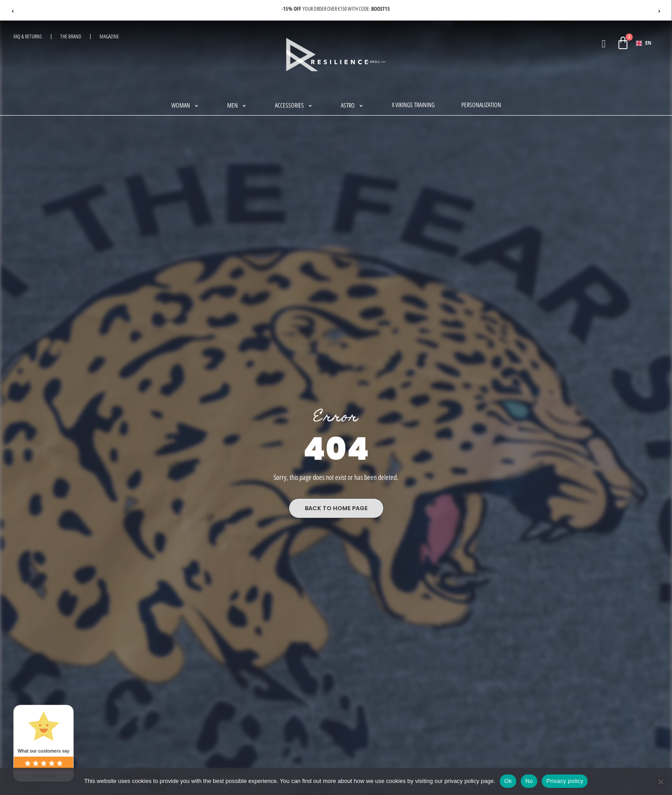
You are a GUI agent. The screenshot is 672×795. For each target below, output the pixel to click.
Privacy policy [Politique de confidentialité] (565, 781)
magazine (109, 37)
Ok (508, 781)
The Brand (71, 37)
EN (643, 43)
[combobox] (644, 43)
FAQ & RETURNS (28, 37)
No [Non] (529, 781)
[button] (186, 106)
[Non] (660, 782)
